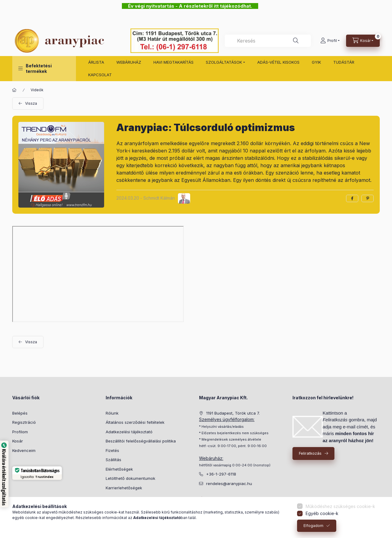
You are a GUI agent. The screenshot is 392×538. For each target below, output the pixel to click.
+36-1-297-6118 (221, 474)
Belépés (20, 413)
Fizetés (112, 450)
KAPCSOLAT (100, 75)
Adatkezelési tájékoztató (129, 432)
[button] (44, 69)
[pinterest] (367, 198)
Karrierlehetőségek (124, 488)
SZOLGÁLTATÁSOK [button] (224, 62)
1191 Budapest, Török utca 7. (233, 413)
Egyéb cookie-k (322, 513)
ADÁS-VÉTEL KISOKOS (278, 62)
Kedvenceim (24, 450)
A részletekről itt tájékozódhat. (216, 6)
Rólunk (112, 413)
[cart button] (363, 41)
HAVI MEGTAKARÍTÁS (173, 62)
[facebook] (352, 198)
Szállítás (113, 460)
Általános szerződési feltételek (135, 422)
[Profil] (330, 41)
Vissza (31, 103)
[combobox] (268, 41)
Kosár (18, 441)
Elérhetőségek (119, 469)
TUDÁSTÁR (344, 62)
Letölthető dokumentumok (130, 478)
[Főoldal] (14, 90)
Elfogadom (313, 526)
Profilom (20, 432)
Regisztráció (24, 422)
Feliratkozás (310, 453)
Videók (37, 90)
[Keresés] (296, 41)
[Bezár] (376, 13)
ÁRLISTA (96, 62)
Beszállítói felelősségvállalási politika (141, 441)
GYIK (316, 62)
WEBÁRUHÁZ (129, 62)
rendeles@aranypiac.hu (229, 483)
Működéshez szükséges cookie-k (340, 506)
